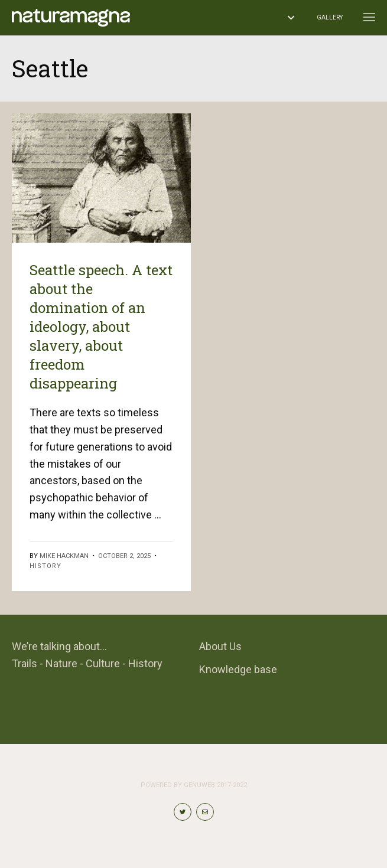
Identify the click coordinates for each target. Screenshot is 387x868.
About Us (220, 646)
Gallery (330, 17)
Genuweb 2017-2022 (215, 785)
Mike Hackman (64, 556)
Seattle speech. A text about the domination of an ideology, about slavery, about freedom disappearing (101, 327)
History (45, 566)
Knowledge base (238, 669)
